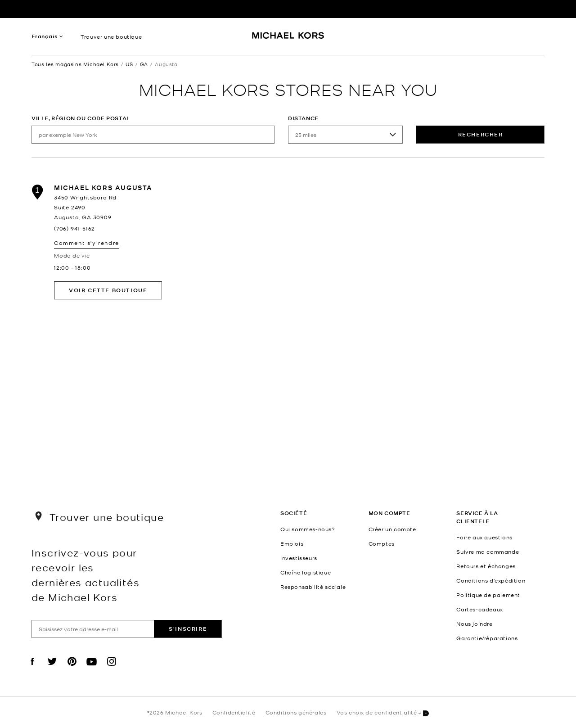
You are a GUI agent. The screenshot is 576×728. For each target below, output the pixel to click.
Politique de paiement (488, 595)
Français (44, 36)
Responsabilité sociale (313, 587)
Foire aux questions (484, 537)
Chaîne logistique (306, 572)
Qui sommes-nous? (308, 529)
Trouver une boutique (111, 36)
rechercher (481, 134)
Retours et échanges (486, 566)
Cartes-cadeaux (479, 609)
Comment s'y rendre (87, 243)
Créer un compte (392, 529)
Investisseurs (299, 558)
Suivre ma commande (488, 552)
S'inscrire (188, 629)
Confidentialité (234, 712)
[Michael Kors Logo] (288, 39)
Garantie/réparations (487, 638)
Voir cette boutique (108, 290)
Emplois (292, 543)
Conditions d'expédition (491, 580)
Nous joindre (474, 624)
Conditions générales (296, 712)
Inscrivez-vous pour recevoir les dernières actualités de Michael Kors (85, 574)
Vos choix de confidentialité (383, 713)
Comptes (382, 543)
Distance (303, 118)
